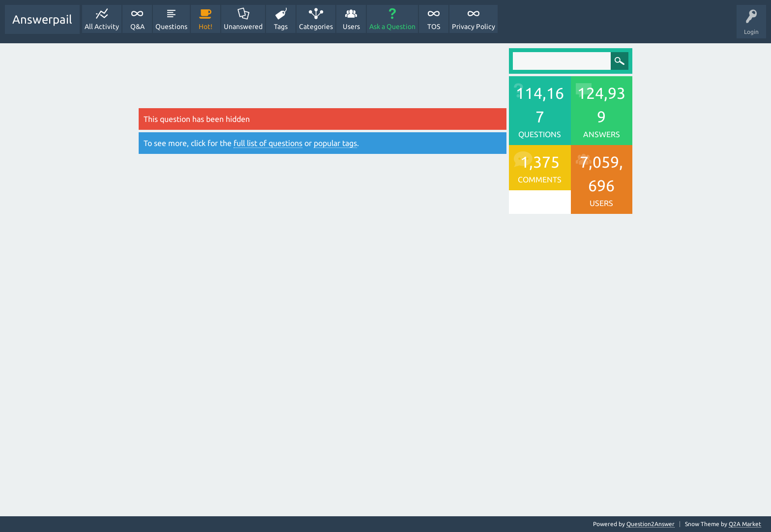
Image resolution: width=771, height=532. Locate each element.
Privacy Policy (474, 27)
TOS (434, 27)
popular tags (335, 143)
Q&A (137, 27)
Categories (316, 27)
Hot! (206, 27)
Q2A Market (745, 524)
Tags (281, 27)
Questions (171, 27)
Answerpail (42, 19)
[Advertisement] (323, 78)
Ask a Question (392, 27)
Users (351, 27)
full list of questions (268, 143)
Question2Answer (651, 524)
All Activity (102, 27)
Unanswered (243, 27)
